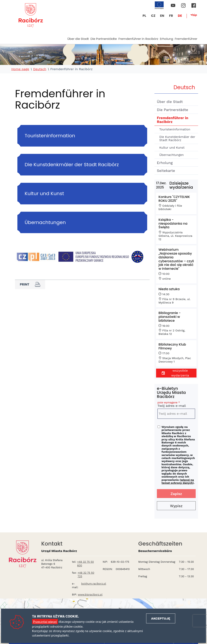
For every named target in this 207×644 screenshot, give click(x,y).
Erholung (167, 39)
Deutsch (40, 69)
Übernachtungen (172, 155)
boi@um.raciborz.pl (94, 584)
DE (180, 16)
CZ (153, 16)
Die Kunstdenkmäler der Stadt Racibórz (177, 139)
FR (171, 16)
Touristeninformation (175, 129)
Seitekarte (166, 171)
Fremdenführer (186, 39)
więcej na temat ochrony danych (178, 481)
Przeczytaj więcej (45, 621)
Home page (20, 69)
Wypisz (176, 506)
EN (162, 16)
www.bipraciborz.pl (90, 595)
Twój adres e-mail (176, 405)
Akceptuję (161, 618)
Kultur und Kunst (172, 148)
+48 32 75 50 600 (86, 564)
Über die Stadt (78, 39)
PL (144, 16)
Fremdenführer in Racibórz (138, 39)
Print (30, 284)
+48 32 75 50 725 (86, 575)
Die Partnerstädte (103, 39)
